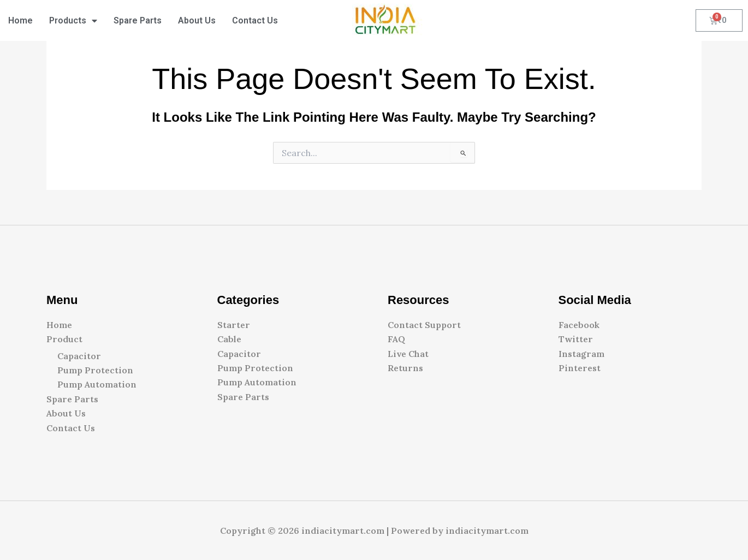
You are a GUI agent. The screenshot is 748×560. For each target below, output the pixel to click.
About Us (197, 20)
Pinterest (580, 368)
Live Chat (408, 354)
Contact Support (424, 325)
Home (20, 20)
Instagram (581, 354)
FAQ (396, 339)
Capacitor (79, 356)
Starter (234, 325)
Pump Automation (97, 384)
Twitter (576, 339)
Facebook (579, 325)
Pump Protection (95, 370)
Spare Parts (138, 20)
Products (73, 21)
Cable (229, 339)
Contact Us (255, 20)
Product (64, 339)
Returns (405, 368)
